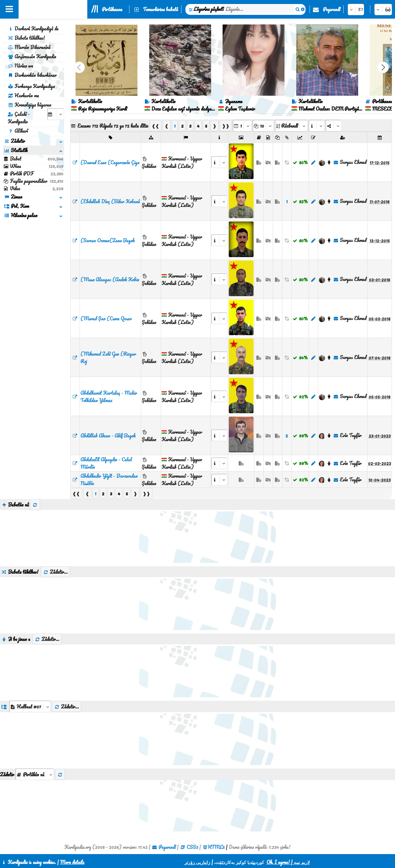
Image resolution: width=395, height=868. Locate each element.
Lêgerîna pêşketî (209, 9)
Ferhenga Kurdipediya (31, 86)
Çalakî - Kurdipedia (19, 118)
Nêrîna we (20, 66)
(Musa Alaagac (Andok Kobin (110, 279)
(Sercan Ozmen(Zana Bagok (108, 240)
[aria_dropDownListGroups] (30, 706)
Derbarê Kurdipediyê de (33, 28)
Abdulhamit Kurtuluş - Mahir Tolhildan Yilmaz (109, 397)
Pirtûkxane (112, 9)
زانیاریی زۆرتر (197, 862)
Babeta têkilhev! (26, 38)
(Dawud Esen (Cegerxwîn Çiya (110, 162)
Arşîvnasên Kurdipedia (32, 56)
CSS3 (192, 847)
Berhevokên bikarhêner (32, 75)
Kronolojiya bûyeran (30, 105)
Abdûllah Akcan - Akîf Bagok (108, 436)
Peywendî (332, 9)
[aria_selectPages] (242, 126)
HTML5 (216, 847)
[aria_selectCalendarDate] (56, 114)
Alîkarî (18, 131)
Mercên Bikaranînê (29, 47)
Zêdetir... (55, 572)
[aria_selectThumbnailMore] (35, 774)
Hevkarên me (23, 95)
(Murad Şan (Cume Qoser (106, 318)
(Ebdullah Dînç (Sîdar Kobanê (110, 201)
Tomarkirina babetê (161, 9)
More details (72, 862)
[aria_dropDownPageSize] (263, 126)
